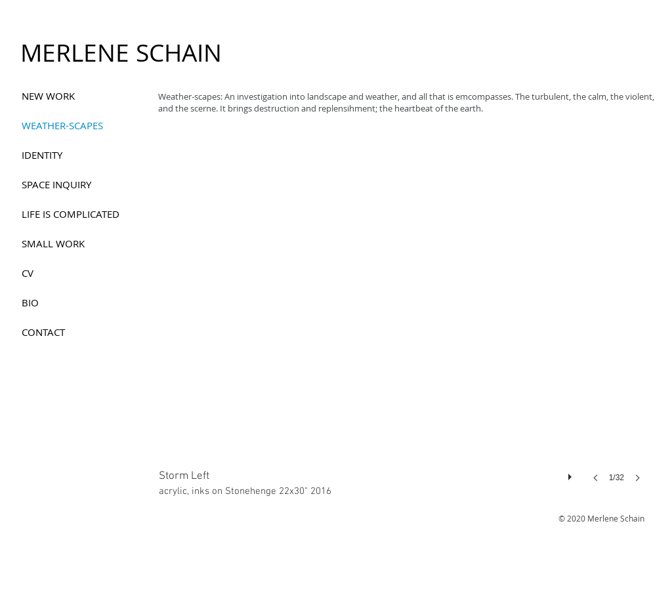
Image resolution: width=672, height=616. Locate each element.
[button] (404, 320)
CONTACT (43, 332)
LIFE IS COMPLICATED (71, 214)
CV (28, 273)
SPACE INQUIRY (56, 184)
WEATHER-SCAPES (62, 125)
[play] (572, 474)
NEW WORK (48, 96)
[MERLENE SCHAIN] (121, 53)
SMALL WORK (53, 243)
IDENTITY (42, 155)
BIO (30, 302)
